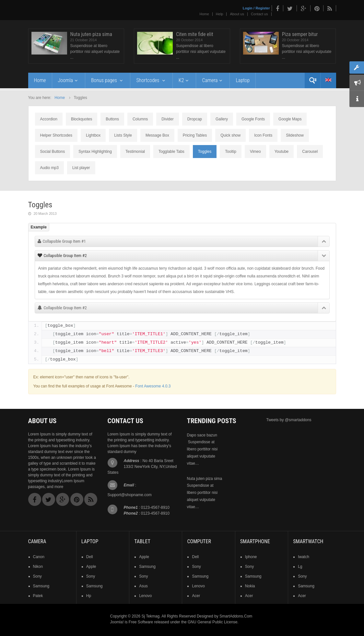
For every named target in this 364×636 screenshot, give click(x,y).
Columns (140, 119)
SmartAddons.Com (236, 616)
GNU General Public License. (213, 622)
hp (89, 596)
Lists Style (123, 135)
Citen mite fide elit (195, 34)
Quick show (230, 135)
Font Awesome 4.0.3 (153, 386)
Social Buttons (53, 152)
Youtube (282, 152)
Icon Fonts (263, 135)
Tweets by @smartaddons (289, 420)
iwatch (304, 557)
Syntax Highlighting (95, 152)
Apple (144, 557)
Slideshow (295, 135)
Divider (167, 119)
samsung (41, 586)
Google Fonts (253, 119)
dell (90, 557)
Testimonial (135, 152)
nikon (38, 567)
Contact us (259, 14)
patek (38, 596)
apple (91, 567)
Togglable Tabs (171, 152)
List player (81, 168)
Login (248, 8)
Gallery (222, 119)
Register (263, 8)
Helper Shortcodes (56, 135)
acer (196, 596)
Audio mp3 (49, 168)
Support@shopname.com (130, 495)
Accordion (49, 119)
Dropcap (195, 119)
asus (143, 586)
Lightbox (93, 135)
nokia (250, 586)
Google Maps (290, 119)
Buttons (112, 119)
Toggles (205, 152)
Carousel (310, 152)
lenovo (145, 596)
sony (37, 576)
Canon (39, 557)
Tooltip (231, 152)
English (328, 80)
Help (220, 14)
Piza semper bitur (300, 34)
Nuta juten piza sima (91, 34)
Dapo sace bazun (202, 435)
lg (300, 567)
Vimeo (255, 152)
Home (204, 14)
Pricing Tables (195, 135)
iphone (251, 557)
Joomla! (117, 622)
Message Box (157, 135)
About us (237, 14)
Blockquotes (82, 119)
